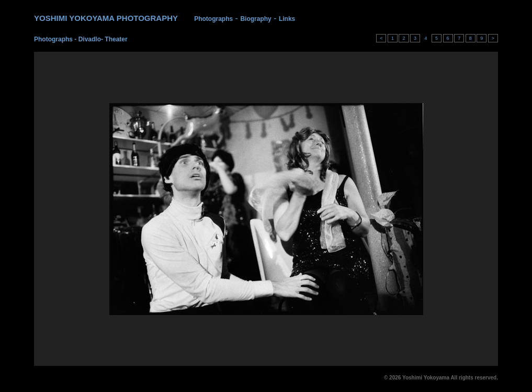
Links (287, 19)
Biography (256, 19)
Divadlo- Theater (103, 39)
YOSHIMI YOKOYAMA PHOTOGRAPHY (106, 18)
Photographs (213, 19)
